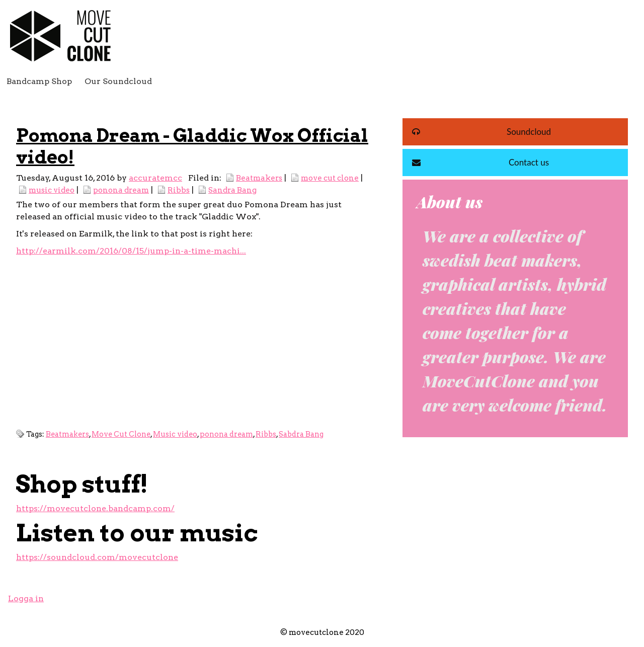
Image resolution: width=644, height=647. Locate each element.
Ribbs (179, 190)
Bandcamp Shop (39, 81)
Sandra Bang (232, 190)
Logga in (26, 598)
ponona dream (121, 190)
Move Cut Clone (121, 434)
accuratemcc (155, 178)
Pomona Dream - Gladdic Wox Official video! (192, 146)
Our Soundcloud (118, 81)
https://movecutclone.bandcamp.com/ (95, 508)
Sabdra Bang (301, 434)
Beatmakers (259, 178)
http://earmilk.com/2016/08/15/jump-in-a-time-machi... (131, 251)
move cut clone (330, 178)
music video (52, 190)
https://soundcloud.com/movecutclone (97, 557)
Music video (175, 434)
